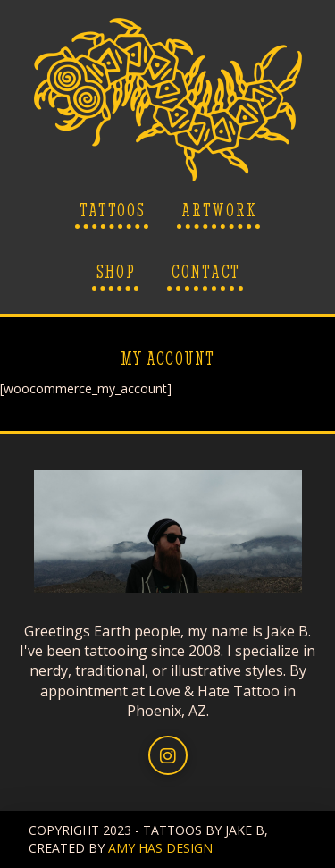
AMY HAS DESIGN (160, 848)
